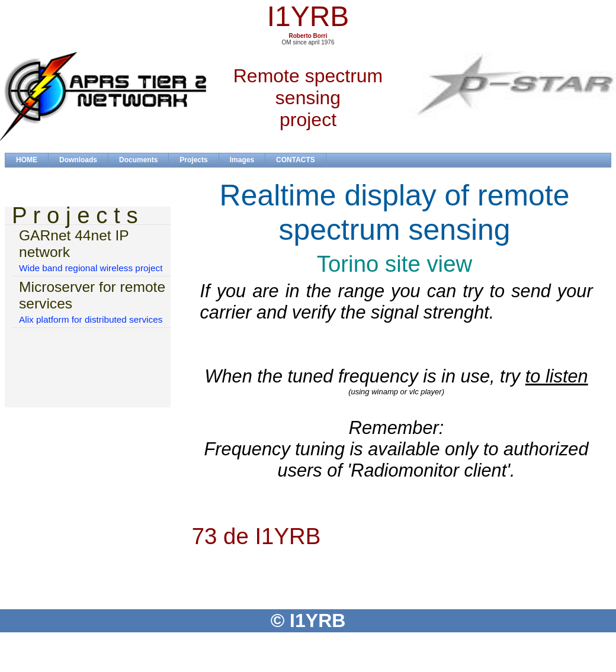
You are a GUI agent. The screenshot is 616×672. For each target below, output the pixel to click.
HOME (27, 160)
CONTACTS (296, 160)
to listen (557, 376)
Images (242, 160)
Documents (138, 160)
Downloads (78, 160)
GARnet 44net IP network (74, 244)
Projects (193, 160)
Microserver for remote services (92, 295)
